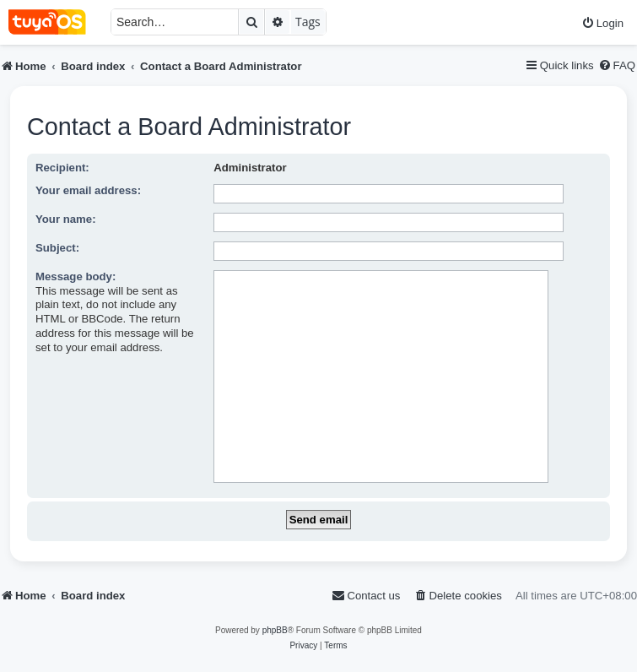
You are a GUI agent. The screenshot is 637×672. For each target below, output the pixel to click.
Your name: (66, 219)
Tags (308, 22)
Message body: (76, 276)
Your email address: (88, 190)
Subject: (57, 248)
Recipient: (62, 168)
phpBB (275, 630)
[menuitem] (602, 23)
